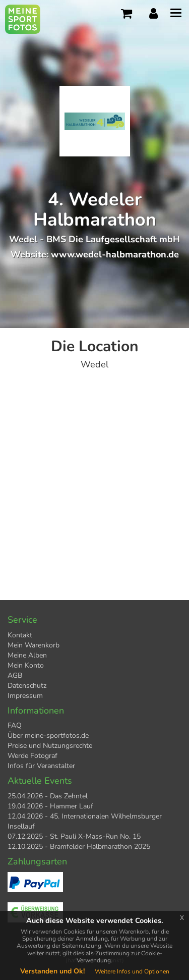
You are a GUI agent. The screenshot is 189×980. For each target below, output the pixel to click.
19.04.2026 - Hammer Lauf (50, 806)
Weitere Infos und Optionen (132, 971)
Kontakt (20, 635)
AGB (15, 675)
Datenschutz (27, 686)
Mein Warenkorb (34, 645)
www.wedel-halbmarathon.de (115, 254)
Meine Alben (27, 655)
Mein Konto (26, 665)
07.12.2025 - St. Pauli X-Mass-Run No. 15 (74, 836)
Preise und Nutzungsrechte (50, 746)
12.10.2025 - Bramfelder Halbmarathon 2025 (79, 847)
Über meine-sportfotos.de (48, 736)
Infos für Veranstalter (41, 766)
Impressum (25, 696)
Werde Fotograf (33, 756)
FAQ (15, 725)
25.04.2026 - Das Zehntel (48, 796)
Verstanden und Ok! (52, 971)
